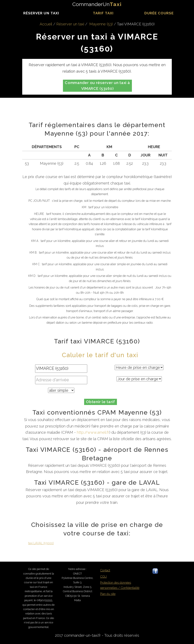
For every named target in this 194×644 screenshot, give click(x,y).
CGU (103, 577)
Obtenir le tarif (101, 402)
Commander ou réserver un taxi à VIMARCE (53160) (97, 86)
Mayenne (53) (101, 24)
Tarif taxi (103, 13)
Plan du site (108, 594)
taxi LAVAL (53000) (41, 543)
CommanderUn (97, 4)
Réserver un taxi (41, 13)
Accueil (46, 24)
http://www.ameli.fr (93, 432)
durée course (159, 13)
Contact (105, 570)
